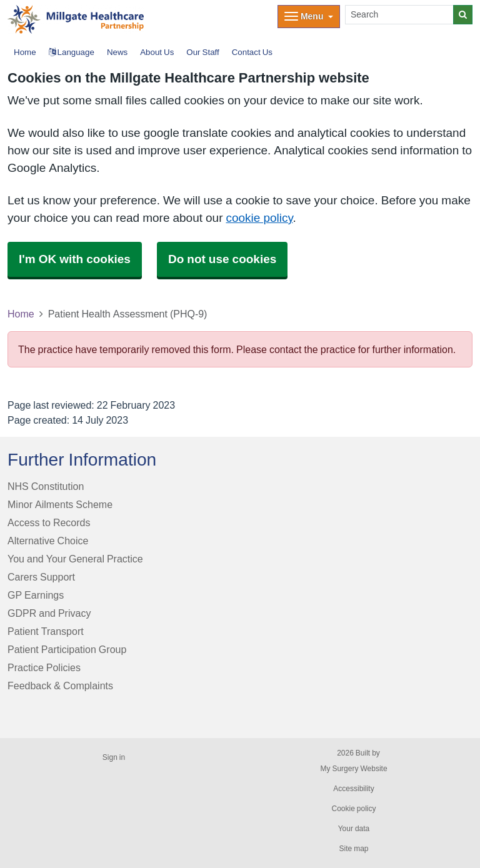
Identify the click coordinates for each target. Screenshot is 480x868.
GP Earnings (36, 595)
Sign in (114, 757)
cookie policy (259, 218)
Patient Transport (46, 631)
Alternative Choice (48, 541)
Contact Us (252, 52)
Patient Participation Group (67, 649)
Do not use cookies (222, 259)
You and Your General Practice (75, 559)
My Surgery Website (353, 769)
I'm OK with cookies (75, 259)
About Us (157, 52)
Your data (354, 829)
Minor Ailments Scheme (60, 504)
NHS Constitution (46, 486)
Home (21, 314)
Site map (353, 849)
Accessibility (353, 789)
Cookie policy (353, 809)
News (117, 52)
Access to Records (49, 522)
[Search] (399, 15)
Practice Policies (44, 667)
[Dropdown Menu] (309, 17)
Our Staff (202, 52)
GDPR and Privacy (49, 613)
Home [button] (25, 52)
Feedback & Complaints (60, 686)
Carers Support (41, 577)
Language (72, 52)
